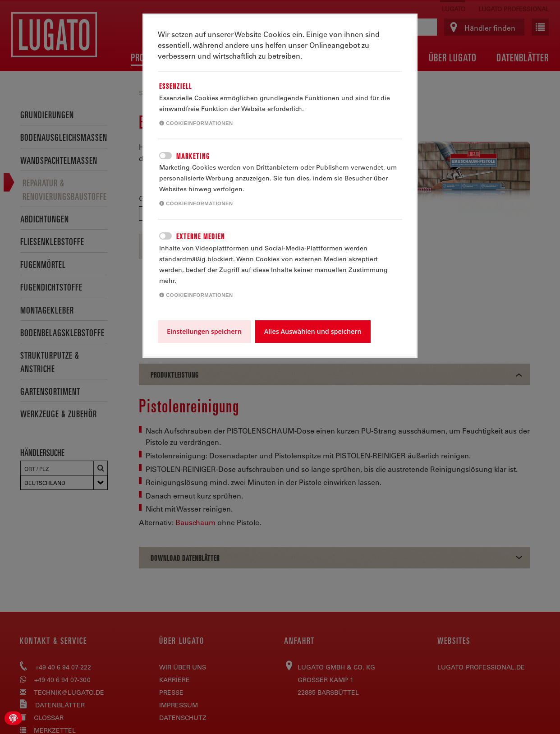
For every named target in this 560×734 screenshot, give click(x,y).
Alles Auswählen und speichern (313, 331)
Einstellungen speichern (204, 331)
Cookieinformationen (196, 123)
